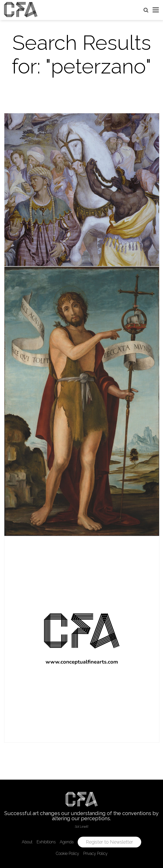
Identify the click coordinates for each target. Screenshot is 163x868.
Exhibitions (46, 842)
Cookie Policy (67, 853)
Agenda (67, 842)
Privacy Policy (95, 853)
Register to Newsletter (109, 842)
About (27, 842)
